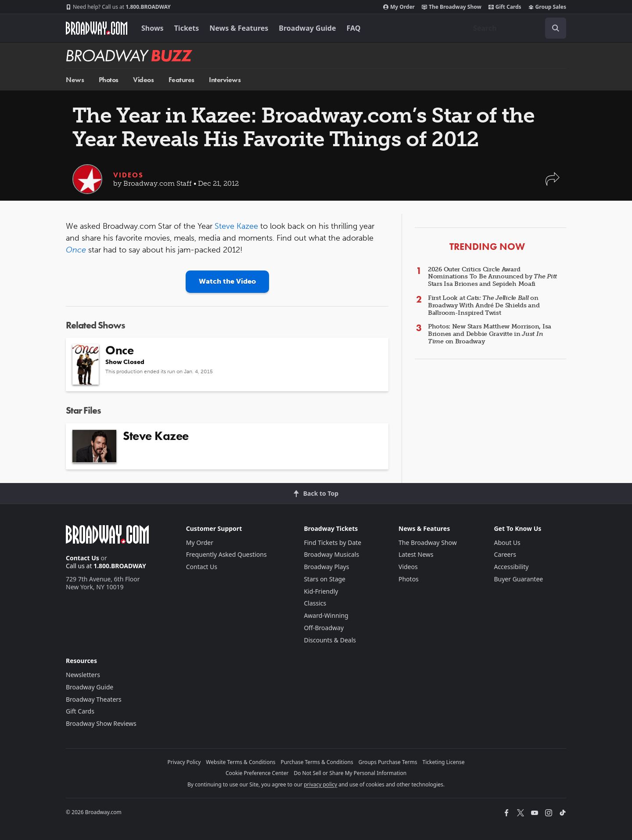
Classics (315, 603)
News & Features (239, 28)
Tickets (187, 28)
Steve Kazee (236, 226)
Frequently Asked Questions (226, 554)
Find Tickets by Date (332, 543)
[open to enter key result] (556, 28)
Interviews (225, 80)
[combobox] (516, 28)
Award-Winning (326, 615)
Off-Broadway (324, 628)
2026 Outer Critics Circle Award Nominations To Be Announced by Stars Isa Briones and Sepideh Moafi (492, 277)
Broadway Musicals (331, 554)
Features (181, 80)
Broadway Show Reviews (101, 723)
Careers (505, 554)
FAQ (354, 28)
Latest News (416, 554)
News (75, 80)
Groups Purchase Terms (388, 762)
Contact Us (83, 558)
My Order (399, 7)
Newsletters (83, 675)
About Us (507, 543)
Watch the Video (227, 281)
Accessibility (511, 567)
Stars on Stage (325, 579)
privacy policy (320, 784)
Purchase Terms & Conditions (317, 762)
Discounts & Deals (330, 640)
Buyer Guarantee (518, 579)
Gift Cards (505, 7)
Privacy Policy (184, 762)
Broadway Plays (326, 567)
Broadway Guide (307, 28)
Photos (109, 80)
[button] (553, 183)
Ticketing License (444, 762)
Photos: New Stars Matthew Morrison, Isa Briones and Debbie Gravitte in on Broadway (490, 334)
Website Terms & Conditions (241, 762)
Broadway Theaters (94, 699)
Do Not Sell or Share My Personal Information (350, 773)
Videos (143, 80)
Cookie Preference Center (257, 773)
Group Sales (547, 7)
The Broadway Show (452, 7)
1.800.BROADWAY (118, 7)
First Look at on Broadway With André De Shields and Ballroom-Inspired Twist (484, 305)
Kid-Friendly (321, 591)
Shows (153, 28)
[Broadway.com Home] (97, 28)
